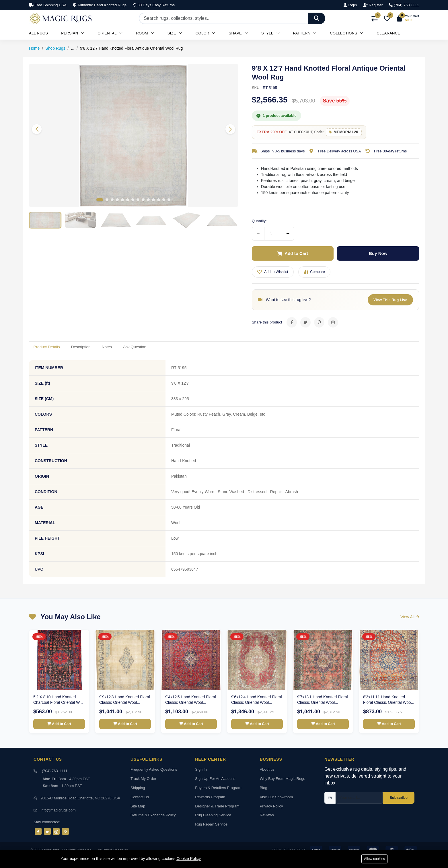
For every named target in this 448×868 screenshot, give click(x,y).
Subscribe (399, 809)
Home (34, 48)
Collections (347, 33)
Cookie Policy (189, 858)
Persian (73, 33)
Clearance (388, 33)
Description (92, 351)
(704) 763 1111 (404, 5)
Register (373, 5)
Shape (238, 33)
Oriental (110, 33)
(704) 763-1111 (55, 783)
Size (175, 33)
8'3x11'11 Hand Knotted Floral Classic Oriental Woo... (384, 707)
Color (206, 33)
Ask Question (159, 351)
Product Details (50, 351)
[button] (408, 18)
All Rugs (38, 33)
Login (350, 5)
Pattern (305, 33)
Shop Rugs (55, 48)
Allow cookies (373, 859)
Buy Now (378, 255)
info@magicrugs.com (58, 822)
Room (145, 33)
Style (271, 33)
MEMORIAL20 (350, 133)
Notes (124, 351)
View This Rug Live (390, 302)
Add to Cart (293, 255)
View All (410, 622)
